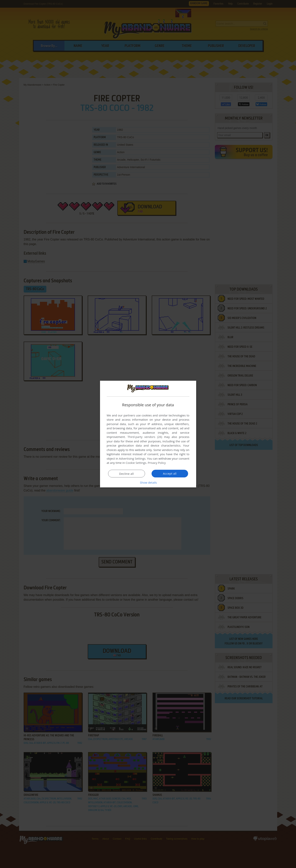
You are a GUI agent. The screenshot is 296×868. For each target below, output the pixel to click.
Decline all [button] (127, 474)
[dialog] (148, 434)
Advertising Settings (132, 458)
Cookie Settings (136, 463)
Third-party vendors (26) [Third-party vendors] (145, 437)
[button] (148, 482)
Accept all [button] (170, 473)
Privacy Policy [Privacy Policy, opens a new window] (157, 463)
